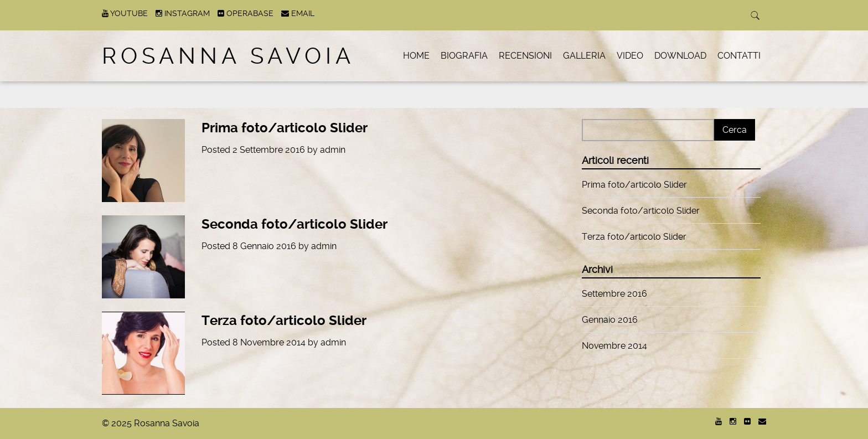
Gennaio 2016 (610, 320)
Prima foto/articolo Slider (285, 128)
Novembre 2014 (614, 346)
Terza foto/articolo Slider (284, 321)
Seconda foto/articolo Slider (294, 224)
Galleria (584, 56)
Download (680, 56)
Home (416, 56)
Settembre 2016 (614, 294)
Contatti (739, 56)
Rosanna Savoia (228, 56)
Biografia (464, 56)
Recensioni (525, 56)
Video (630, 56)
